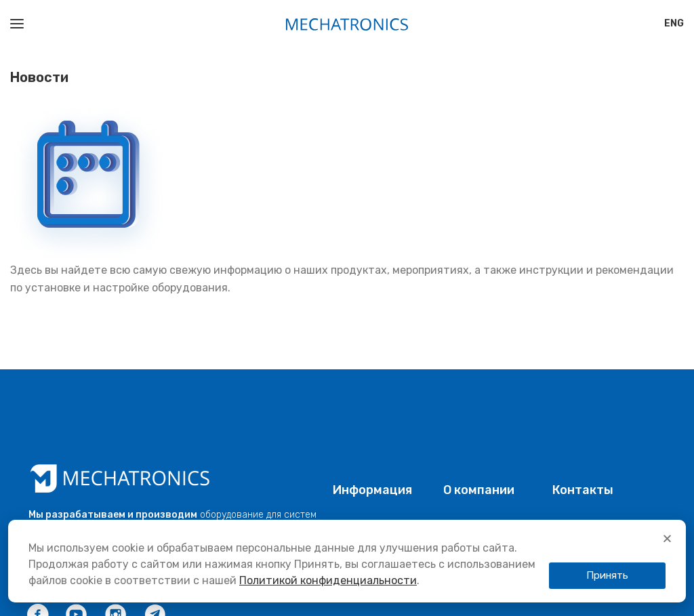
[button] (667, 538)
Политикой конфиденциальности (328, 580)
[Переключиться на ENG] (674, 24)
